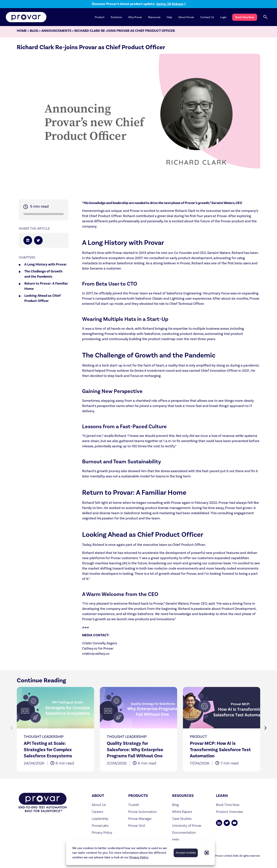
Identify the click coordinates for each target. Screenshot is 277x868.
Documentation (184, 834)
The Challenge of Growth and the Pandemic (43, 276)
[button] (207, 853)
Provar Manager (140, 820)
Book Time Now (245, 17)
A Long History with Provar (45, 266)
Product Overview (229, 813)
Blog (34, 32)
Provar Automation (143, 813)
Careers (97, 813)
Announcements (56, 32)
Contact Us (207, 17)
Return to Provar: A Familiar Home (46, 288)
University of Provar (187, 827)
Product (100, 17)
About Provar (186, 17)
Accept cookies (186, 853)
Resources (154, 17)
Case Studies (182, 820)
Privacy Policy (139, 858)
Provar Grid (137, 827)
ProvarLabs (100, 827)
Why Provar (135, 17)
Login (223, 17)
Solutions (116, 17)
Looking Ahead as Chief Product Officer (42, 300)
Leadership (100, 820)
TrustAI (134, 806)
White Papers (182, 813)
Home (22, 32)
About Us (99, 806)
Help (169, 17)
